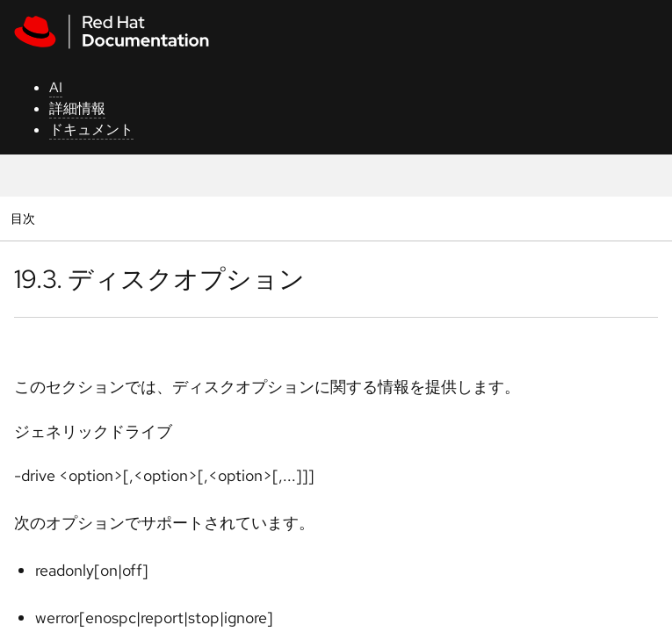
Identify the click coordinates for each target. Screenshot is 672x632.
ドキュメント (91, 129)
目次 (25, 218)
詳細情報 (77, 108)
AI (56, 87)
